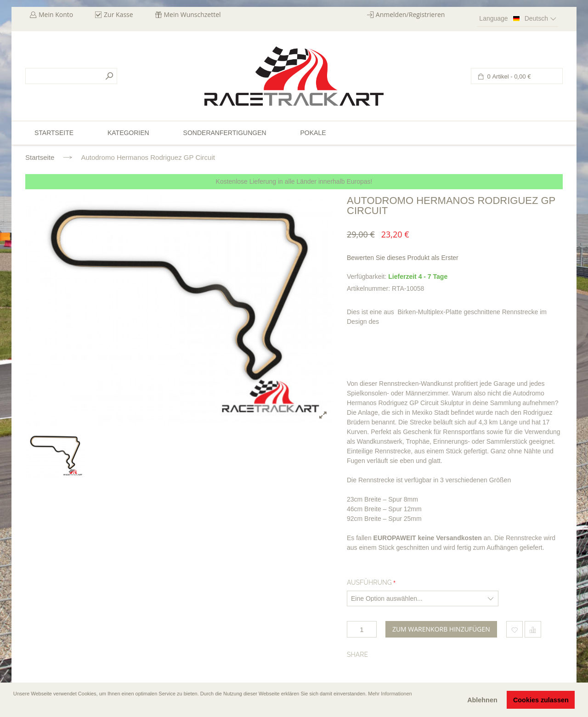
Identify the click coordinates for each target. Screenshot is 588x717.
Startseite (40, 157)
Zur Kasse (119, 14)
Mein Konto (56, 14)
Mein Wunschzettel (192, 14)
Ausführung (369, 582)
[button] (14, 706)
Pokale (313, 133)
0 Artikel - (508, 76)
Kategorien (128, 133)
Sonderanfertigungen (225, 133)
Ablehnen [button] (482, 700)
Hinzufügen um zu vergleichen (533, 629)
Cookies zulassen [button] (541, 700)
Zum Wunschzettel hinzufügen (514, 629)
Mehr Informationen (390, 694)
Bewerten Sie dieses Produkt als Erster (403, 258)
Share (357, 655)
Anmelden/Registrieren (410, 14)
